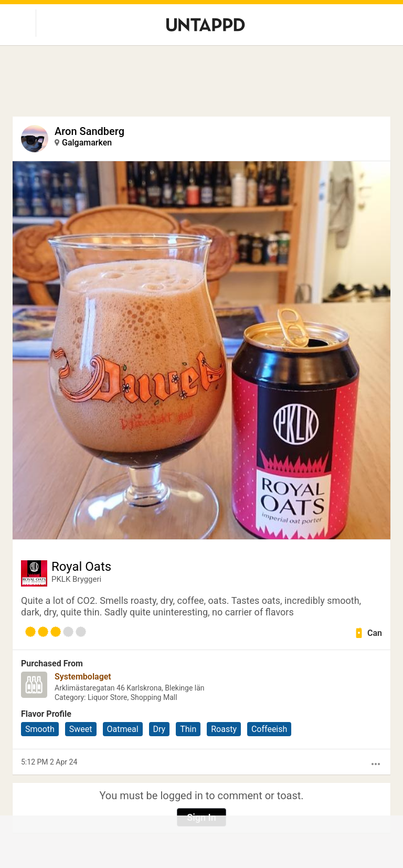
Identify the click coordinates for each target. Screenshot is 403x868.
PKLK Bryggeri (76, 579)
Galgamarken (87, 143)
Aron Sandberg (89, 131)
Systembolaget (83, 677)
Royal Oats (81, 567)
